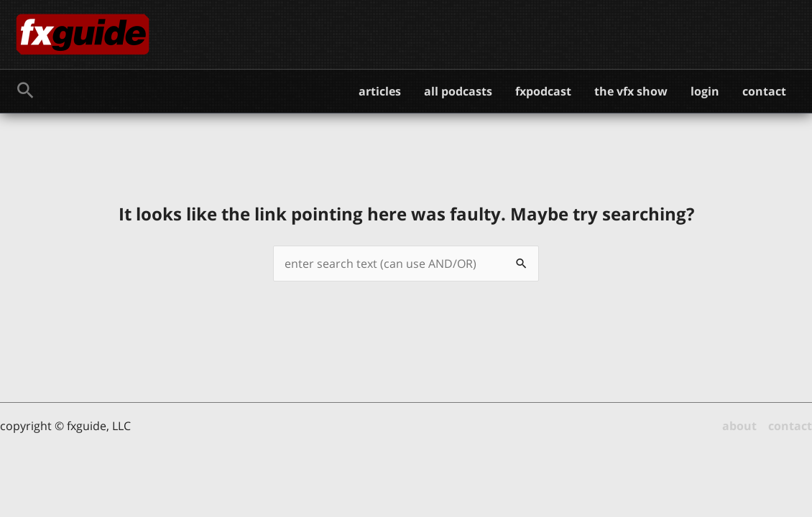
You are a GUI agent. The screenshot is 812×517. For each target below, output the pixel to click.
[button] (26, 91)
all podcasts (458, 91)
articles (380, 91)
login (705, 91)
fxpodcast (543, 91)
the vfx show (631, 91)
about (739, 426)
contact (764, 91)
